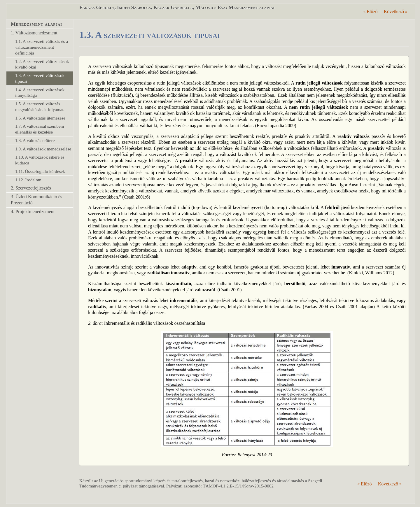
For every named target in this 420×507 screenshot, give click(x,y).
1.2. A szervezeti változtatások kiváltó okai (42, 64)
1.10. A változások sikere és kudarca (40, 160)
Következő (396, 12)
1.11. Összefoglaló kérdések (40, 171)
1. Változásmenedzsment (34, 33)
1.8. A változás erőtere (35, 140)
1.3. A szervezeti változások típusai (40, 78)
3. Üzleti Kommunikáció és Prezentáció (36, 200)
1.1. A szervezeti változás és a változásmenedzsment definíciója (42, 47)
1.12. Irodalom (28, 180)
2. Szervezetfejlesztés (31, 188)
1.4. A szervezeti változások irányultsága (40, 93)
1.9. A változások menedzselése (43, 149)
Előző (370, 12)
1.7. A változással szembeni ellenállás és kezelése (40, 129)
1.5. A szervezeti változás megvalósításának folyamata (40, 107)
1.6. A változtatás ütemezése (40, 118)
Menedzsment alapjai (36, 24)
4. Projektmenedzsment (33, 212)
